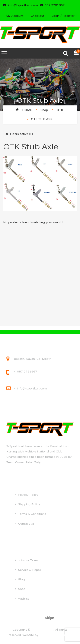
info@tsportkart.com (32, 388)
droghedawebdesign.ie (55, 635)
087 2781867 (27, 372)
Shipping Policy (29, 504)
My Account (15, 16)
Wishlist (24, 599)
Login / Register (63, 16)
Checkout (38, 16)
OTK (60, 110)
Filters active (21, 134)
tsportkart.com (42, 630)
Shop (44, 110)
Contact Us (26, 524)
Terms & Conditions (32, 514)
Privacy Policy (28, 495)
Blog (21, 579)
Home (27, 110)
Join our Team (28, 560)
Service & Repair (30, 570)
